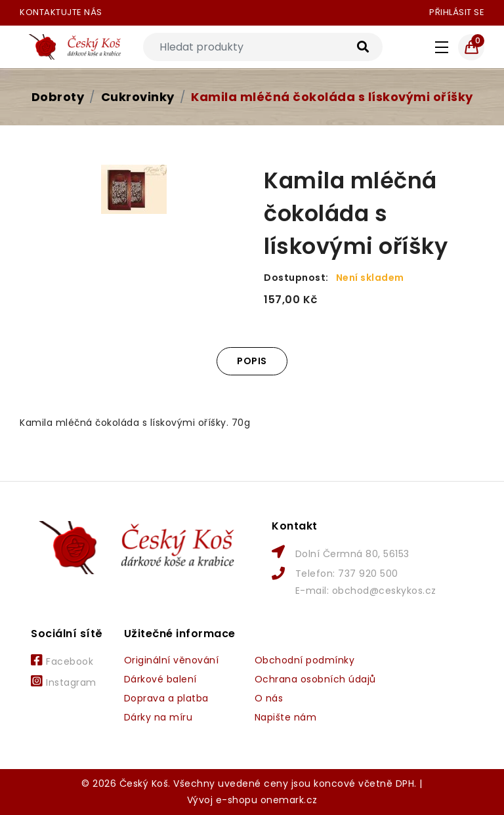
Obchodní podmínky (305, 660)
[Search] (263, 47)
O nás (269, 698)
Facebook (62, 661)
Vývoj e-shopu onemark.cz (252, 800)
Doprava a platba (166, 698)
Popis (252, 361)
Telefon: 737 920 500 (347, 574)
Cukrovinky (138, 97)
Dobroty (58, 97)
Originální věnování (172, 660)
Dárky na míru (158, 717)
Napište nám (286, 717)
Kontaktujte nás (61, 12)
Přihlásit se (457, 12)
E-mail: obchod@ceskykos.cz (366, 591)
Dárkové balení (160, 679)
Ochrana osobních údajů (315, 679)
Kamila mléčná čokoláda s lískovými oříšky (332, 97)
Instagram (64, 682)
